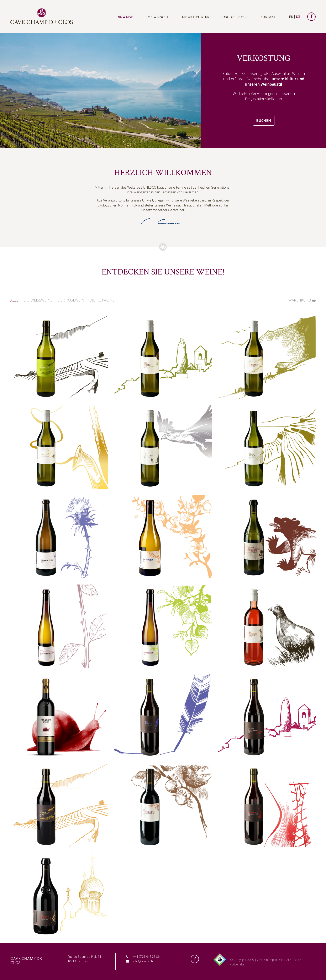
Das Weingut (157, 17)
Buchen (264, 121)
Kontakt (268, 17)
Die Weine (125, 17)
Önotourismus (235, 17)
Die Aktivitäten (196, 17)
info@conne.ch (143, 961)
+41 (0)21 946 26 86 (146, 957)
